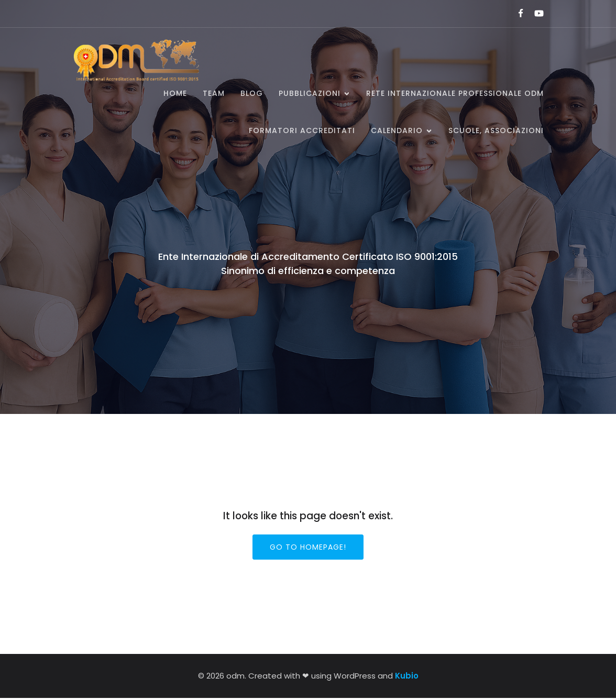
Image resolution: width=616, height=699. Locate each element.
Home (175, 94)
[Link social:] (516, 14)
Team (214, 94)
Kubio (407, 677)
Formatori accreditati (302, 131)
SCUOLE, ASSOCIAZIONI (496, 131)
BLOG (252, 94)
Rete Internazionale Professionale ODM (455, 94)
